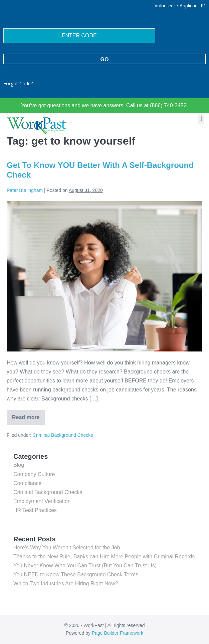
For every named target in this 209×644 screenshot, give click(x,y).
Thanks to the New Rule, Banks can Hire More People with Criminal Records (104, 557)
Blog (19, 465)
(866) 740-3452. (168, 105)
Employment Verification (42, 501)
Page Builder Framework (118, 633)
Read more (29, 415)
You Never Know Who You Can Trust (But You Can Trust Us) (85, 566)
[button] (201, 119)
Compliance (27, 483)
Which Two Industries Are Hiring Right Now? (66, 584)
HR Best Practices (35, 510)
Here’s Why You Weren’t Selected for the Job (67, 548)
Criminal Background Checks (63, 435)
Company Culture (34, 474)
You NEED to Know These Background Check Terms (76, 575)
